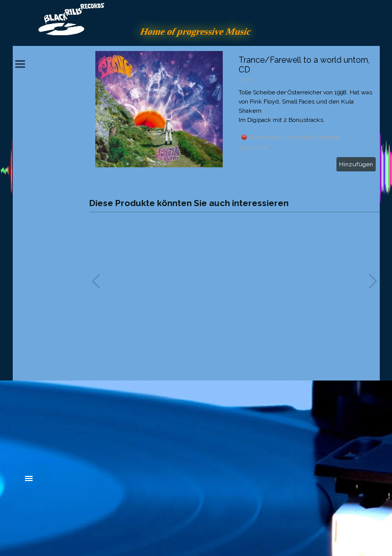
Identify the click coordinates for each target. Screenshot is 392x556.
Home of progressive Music (196, 31)
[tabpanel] (102, 422)
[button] (373, 281)
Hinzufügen (356, 164)
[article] (234, 113)
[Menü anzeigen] (20, 64)
